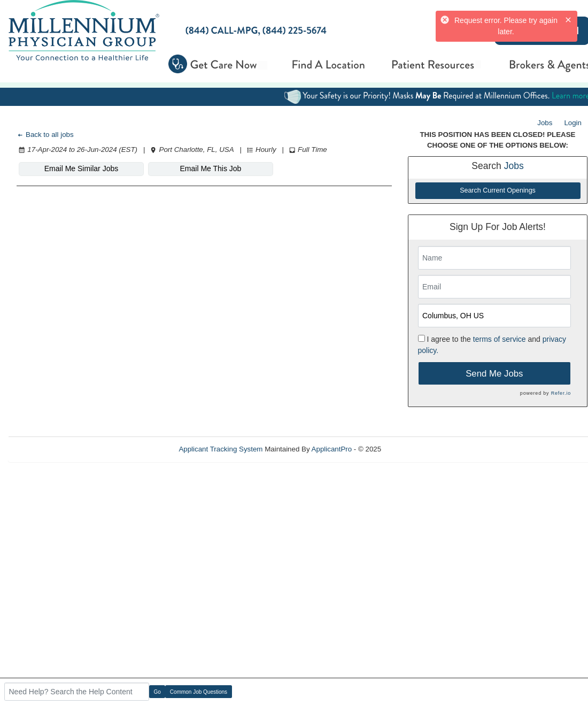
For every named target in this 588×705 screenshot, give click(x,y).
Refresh (413, 449)
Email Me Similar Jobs (81, 168)
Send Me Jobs (494, 374)
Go (157, 692)
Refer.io (561, 393)
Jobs (545, 123)
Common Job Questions (199, 692)
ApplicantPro (332, 449)
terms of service (500, 339)
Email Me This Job (211, 168)
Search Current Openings (498, 190)
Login (573, 123)
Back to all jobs (45, 135)
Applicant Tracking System (220, 449)
